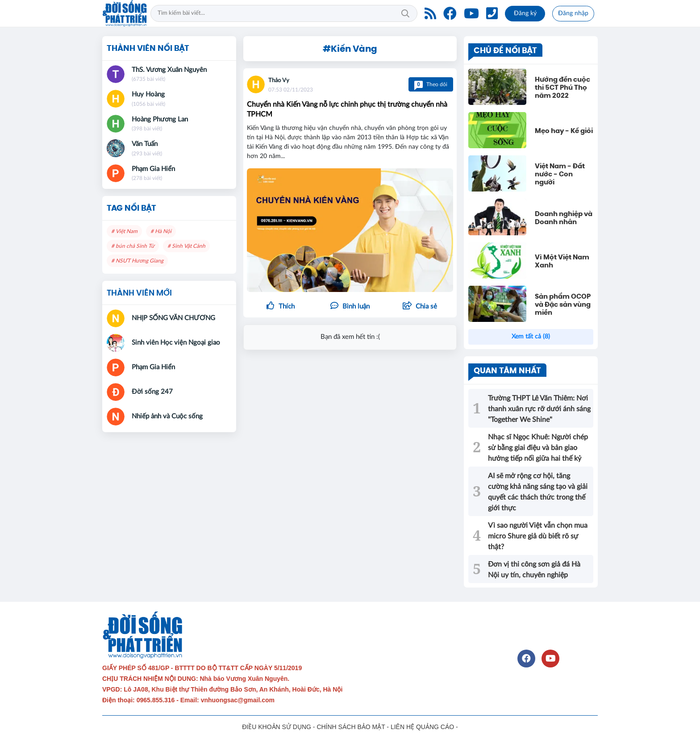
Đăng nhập (573, 13)
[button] (420, 307)
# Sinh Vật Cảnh (186, 246)
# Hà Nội (161, 231)
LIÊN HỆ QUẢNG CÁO (422, 727)
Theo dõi (431, 84)
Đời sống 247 (152, 392)
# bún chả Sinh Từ (133, 246)
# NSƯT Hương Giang (137, 261)
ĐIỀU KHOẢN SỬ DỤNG (277, 727)
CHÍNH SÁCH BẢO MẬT (351, 727)
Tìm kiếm (405, 13)
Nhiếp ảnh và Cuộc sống (167, 416)
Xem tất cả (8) (531, 337)
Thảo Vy (279, 81)
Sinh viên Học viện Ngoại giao (176, 343)
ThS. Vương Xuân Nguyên (169, 70)
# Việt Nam (124, 231)
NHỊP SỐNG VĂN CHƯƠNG (173, 318)
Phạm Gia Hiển (153, 169)
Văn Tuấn (145, 144)
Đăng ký (525, 13)
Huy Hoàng (148, 94)
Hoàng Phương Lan (160, 119)
